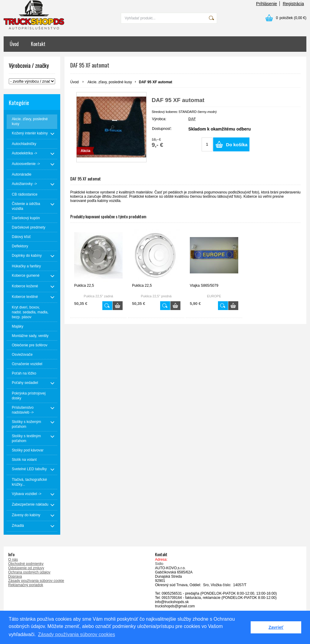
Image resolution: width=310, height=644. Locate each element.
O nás (13, 560)
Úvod (14, 44)
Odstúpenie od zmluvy (26, 568)
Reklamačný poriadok (26, 585)
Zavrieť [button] (276, 627)
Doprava (15, 576)
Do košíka (237, 145)
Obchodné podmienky (26, 564)
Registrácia (293, 4)
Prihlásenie (267, 4)
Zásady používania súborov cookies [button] (77, 634)
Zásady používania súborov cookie (36, 581)
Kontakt (38, 44)
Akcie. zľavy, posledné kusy (110, 82)
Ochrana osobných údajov (29, 572)
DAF (192, 119)
